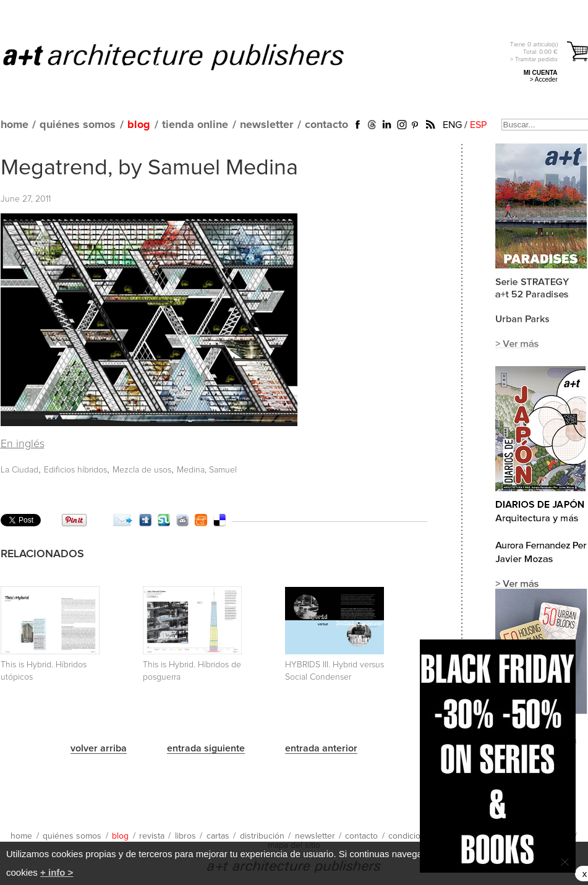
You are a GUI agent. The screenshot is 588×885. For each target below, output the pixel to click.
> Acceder (544, 79)
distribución (262, 836)
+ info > (57, 872)
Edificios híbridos (75, 470)
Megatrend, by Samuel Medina (149, 168)
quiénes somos (78, 125)
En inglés (23, 444)
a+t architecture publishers (189, 56)
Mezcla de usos (142, 470)
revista (152, 836)
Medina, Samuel (207, 470)
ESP (478, 125)
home (15, 125)
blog (139, 125)
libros (185, 836)
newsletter (266, 125)
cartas (218, 836)
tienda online (195, 125)
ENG (452, 125)
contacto (326, 125)
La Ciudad (19, 470)
